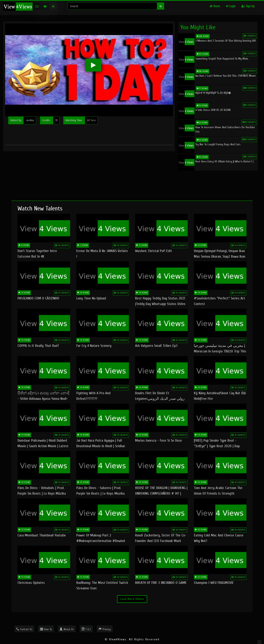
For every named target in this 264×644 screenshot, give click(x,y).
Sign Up (248, 6)
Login (231, 6)
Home (215, 6)
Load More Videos (132, 599)
